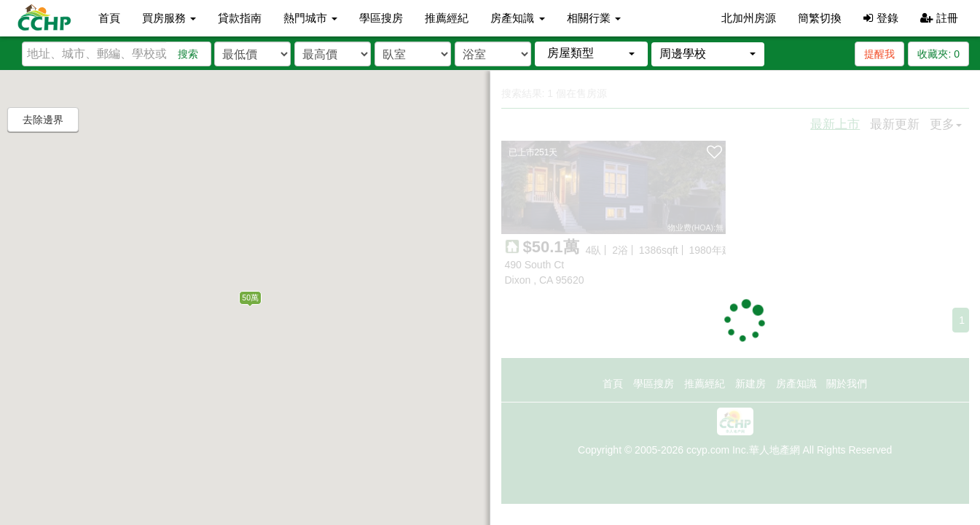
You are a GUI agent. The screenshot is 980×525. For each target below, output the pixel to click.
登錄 (881, 18)
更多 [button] (946, 124)
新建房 (750, 384)
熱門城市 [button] (310, 18)
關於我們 (847, 384)
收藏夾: (938, 54)
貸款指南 (240, 18)
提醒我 (879, 54)
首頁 (109, 18)
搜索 (188, 54)
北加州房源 (749, 18)
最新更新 (895, 124)
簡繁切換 (820, 18)
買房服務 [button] (169, 18)
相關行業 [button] (594, 18)
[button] (591, 54)
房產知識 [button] (517, 18)
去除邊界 (43, 120)
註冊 (939, 18)
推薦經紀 (447, 18)
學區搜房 (381, 18)
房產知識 (796, 384)
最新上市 (835, 124)
